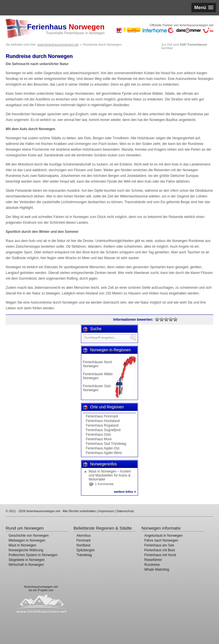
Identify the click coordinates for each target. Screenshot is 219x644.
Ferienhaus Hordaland (103, 421)
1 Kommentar (104, 484)
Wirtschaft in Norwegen (26, 565)
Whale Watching (157, 570)
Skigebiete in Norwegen (27, 560)
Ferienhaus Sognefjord (103, 430)
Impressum (106, 511)
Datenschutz (125, 511)
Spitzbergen (86, 550)
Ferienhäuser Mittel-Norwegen (98, 376)
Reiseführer (153, 560)
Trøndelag (84, 555)
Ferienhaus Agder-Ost (103, 448)
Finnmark (84, 540)
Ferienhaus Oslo (98, 435)
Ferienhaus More (99, 439)
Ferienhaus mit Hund (160, 555)
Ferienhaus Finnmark (102, 416)
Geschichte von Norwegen (29, 536)
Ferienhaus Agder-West (104, 453)
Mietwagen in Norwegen (27, 540)
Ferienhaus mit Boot (160, 550)
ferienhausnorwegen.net (41, 587)
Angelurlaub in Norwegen (164, 536)
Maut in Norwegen (22, 545)
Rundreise (152, 565)
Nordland (83, 545)
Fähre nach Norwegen (161, 540)
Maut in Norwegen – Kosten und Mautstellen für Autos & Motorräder (110, 475)
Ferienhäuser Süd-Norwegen (97, 388)
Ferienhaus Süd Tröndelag (106, 444)
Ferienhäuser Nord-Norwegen (98, 364)
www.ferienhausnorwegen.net (58, 45)
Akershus (84, 536)
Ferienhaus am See (159, 545)
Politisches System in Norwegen (33, 555)
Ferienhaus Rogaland (102, 425)
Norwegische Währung (26, 550)
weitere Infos (125, 492)
